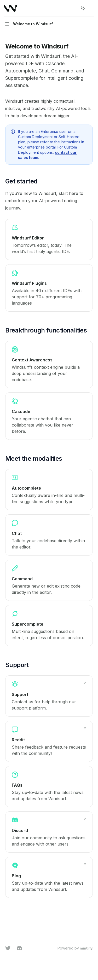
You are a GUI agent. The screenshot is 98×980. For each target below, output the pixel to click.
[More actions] (91, 8)
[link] (49, 239)
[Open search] (73, 8)
